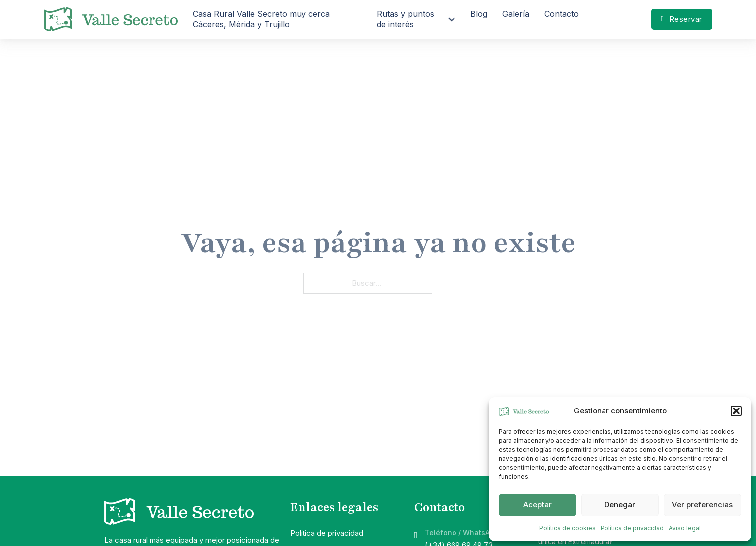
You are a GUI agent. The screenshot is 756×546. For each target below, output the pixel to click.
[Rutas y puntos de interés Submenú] (452, 19)
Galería (516, 14)
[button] (736, 411)
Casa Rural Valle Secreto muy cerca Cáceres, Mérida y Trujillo (261, 19)
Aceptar (537, 504)
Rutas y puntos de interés (405, 19)
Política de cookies (567, 528)
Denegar (620, 504)
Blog (479, 14)
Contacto (561, 14)
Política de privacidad (632, 528)
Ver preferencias (702, 504)
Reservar (682, 19)
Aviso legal (685, 528)
